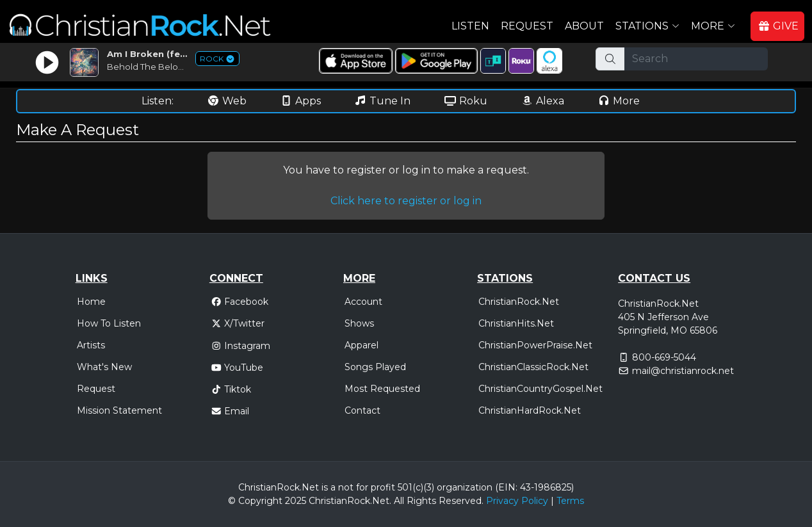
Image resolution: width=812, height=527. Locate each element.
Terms (570, 501)
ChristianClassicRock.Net (533, 367)
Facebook (240, 302)
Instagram (241, 346)
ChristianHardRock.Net (530, 410)
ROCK (217, 59)
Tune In (382, 101)
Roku (466, 101)
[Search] (696, 59)
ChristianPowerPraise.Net (535, 345)
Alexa (542, 101)
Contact (362, 410)
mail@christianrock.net (683, 371)
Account (363, 302)
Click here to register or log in (406, 201)
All (399, 501)
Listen (470, 26)
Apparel (361, 345)
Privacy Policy (517, 501)
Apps (300, 101)
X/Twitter (238, 323)
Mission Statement (119, 410)
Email (230, 411)
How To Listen (109, 323)
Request (527, 26)
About (584, 26)
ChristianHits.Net (516, 323)
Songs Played (375, 367)
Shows (359, 323)
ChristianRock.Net (519, 302)
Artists (91, 345)
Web (227, 101)
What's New (104, 367)
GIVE (778, 26)
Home (91, 302)
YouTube (237, 368)
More (619, 101)
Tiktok (231, 389)
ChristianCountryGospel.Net (540, 389)
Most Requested (382, 389)
